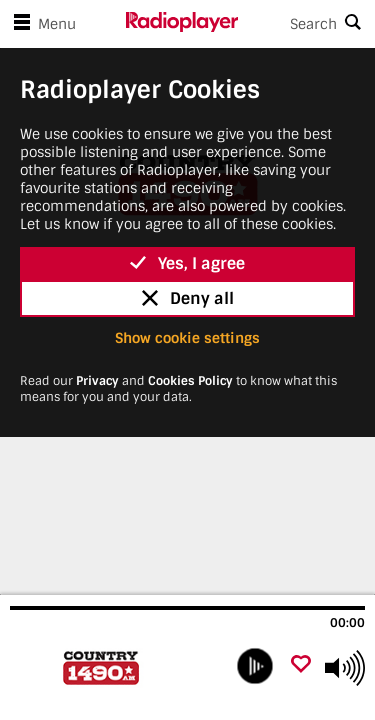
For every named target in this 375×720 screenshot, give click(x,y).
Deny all (188, 298)
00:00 (347, 623)
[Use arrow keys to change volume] (345, 668)
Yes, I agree (187, 263)
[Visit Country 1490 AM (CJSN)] (117, 668)
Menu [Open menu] (41, 24)
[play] (255, 666)
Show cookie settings (187, 338)
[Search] (307, 24)
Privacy (97, 381)
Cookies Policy (190, 381)
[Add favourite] (301, 665)
